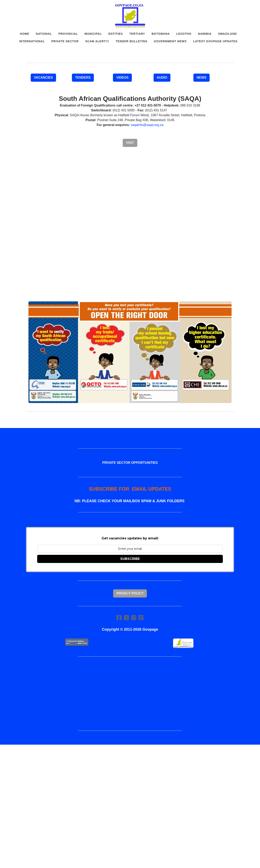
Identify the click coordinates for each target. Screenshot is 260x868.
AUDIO (162, 78)
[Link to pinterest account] (141, 618)
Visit (130, 143)
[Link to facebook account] (119, 618)
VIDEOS (122, 78)
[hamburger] (8, 7)
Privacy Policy (130, 593)
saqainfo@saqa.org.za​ (147, 125)
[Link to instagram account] (134, 618)
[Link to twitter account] (126, 618)
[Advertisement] (130, 266)
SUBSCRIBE (130, 559)
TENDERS (83, 78)
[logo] (130, 16)
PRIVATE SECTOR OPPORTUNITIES (130, 463)
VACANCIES (43, 78)
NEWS (201, 78)
